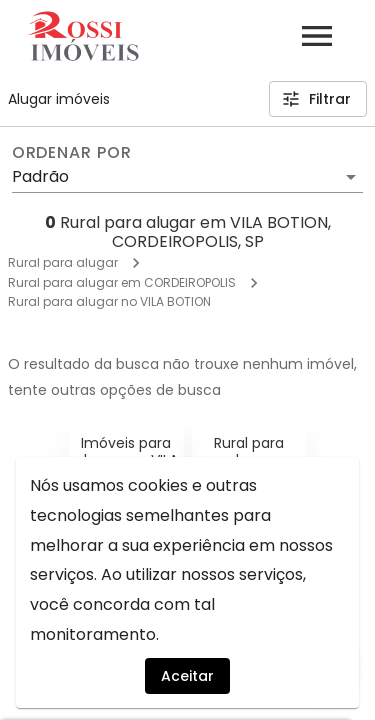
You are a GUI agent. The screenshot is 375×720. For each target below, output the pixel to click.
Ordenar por (72, 153)
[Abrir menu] (317, 36)
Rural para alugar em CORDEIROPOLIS (122, 282)
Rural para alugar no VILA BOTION (109, 301)
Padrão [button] (40, 176)
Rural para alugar (63, 262)
